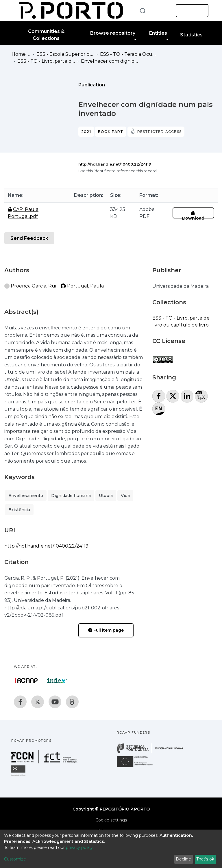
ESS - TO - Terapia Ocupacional (129, 54)
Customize (15, 859)
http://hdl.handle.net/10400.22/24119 (115, 164)
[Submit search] (143, 11)
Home (19, 54)
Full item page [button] (106, 630)
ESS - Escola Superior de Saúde (65, 54)
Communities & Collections (46, 35)
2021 (86, 132)
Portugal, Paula (85, 286)
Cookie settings (111, 820)
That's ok (205, 859)
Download (193, 216)
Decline (183, 859)
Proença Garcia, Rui (33, 286)
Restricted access (159, 132)
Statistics (191, 35)
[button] (162, 11)
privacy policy (79, 847)
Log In (190, 11)
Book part (111, 132)
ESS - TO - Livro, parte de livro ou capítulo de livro (46, 61)
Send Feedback (29, 238)
